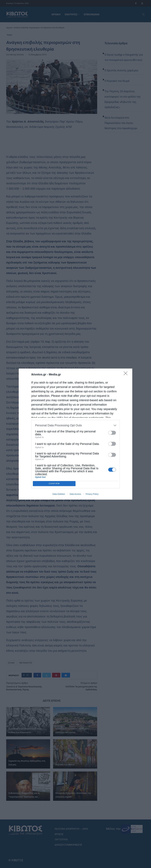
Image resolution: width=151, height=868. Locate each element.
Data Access (75, 494)
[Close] (127, 374)
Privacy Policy (92, 494)
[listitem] (75, 425)
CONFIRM (54, 484)
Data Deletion (59, 494)
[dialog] (75, 434)
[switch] (112, 433)
